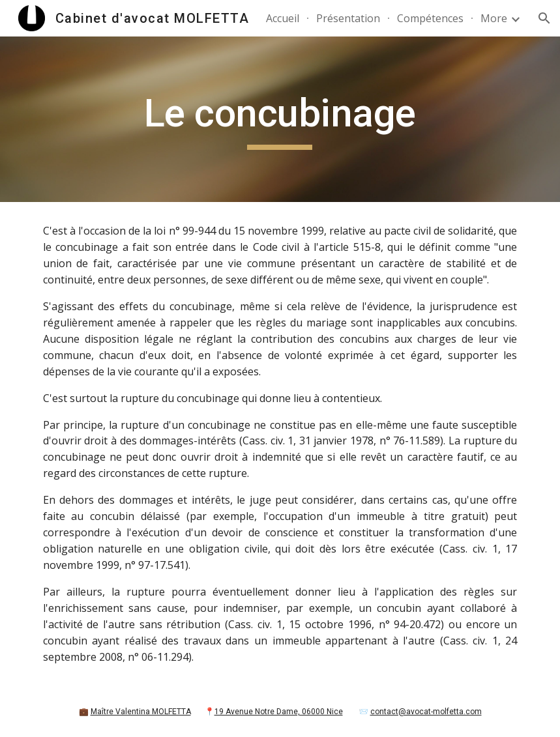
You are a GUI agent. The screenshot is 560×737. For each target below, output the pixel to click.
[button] (544, 18)
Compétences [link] (430, 18)
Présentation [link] (348, 18)
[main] (280, 119)
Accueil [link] (283, 18)
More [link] (494, 18)
